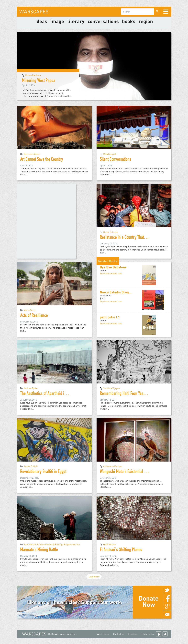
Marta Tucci (30, 310)
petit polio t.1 (110, 317)
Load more (94, 577)
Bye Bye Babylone (113, 267)
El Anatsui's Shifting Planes (121, 550)
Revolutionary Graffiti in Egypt (43, 472)
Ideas (41, 21)
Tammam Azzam (32, 154)
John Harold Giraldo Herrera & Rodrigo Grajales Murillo (52, 544)
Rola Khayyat (110, 154)
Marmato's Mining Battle (39, 550)
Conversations (103, 21)
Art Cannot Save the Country (42, 160)
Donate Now (149, 601)
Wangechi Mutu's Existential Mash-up (129, 472)
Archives (133, 634)
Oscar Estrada (110, 232)
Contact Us (119, 634)
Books (129, 21)
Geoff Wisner (110, 544)
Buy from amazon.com (111, 273)
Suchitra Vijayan (111, 388)
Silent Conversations (116, 160)
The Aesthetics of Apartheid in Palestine (51, 394)
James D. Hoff (31, 466)
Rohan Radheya (33, 75)
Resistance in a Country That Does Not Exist (133, 238)
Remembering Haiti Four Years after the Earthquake (139, 394)
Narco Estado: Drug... (116, 292)
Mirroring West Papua (39, 81)
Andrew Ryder (31, 388)
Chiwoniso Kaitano (113, 466)
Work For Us (103, 634)
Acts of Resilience (34, 316)
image (57, 21)
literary (76, 21)
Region (146, 21)
